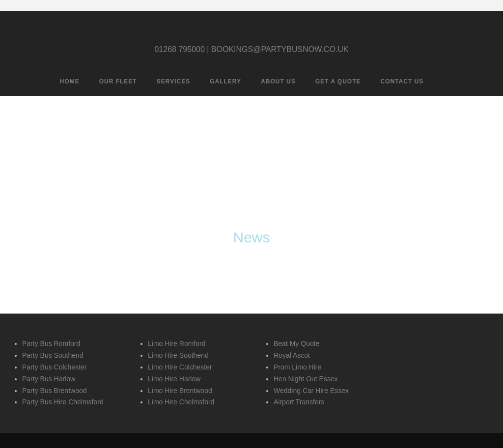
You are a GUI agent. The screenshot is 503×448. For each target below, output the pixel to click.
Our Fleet (118, 81)
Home (70, 81)
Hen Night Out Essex (306, 379)
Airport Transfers (299, 402)
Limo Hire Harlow (174, 379)
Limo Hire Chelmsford (181, 402)
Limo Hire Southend (178, 355)
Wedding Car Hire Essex (311, 391)
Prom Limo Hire (297, 367)
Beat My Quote (296, 343)
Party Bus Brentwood (55, 391)
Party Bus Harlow (49, 379)
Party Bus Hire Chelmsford (63, 402)
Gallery (225, 81)
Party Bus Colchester (55, 367)
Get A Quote (338, 81)
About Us (278, 81)
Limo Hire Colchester (180, 367)
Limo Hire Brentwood (180, 391)
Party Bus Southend (53, 355)
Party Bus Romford (51, 343)
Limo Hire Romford (177, 343)
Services (173, 81)
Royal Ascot (292, 355)
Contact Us (402, 81)
